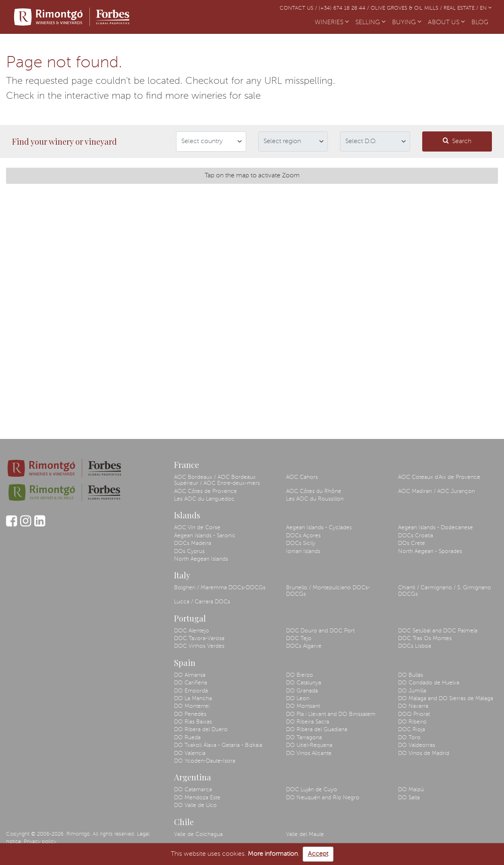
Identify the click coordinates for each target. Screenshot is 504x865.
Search (457, 141)
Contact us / (299, 8)
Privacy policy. (40, 842)
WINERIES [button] (332, 23)
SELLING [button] (370, 23)
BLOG (481, 22)
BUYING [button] (407, 23)
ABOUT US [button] (446, 23)
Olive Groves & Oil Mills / (407, 8)
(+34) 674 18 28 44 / (345, 8)
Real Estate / (462, 8)
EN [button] (486, 8)
